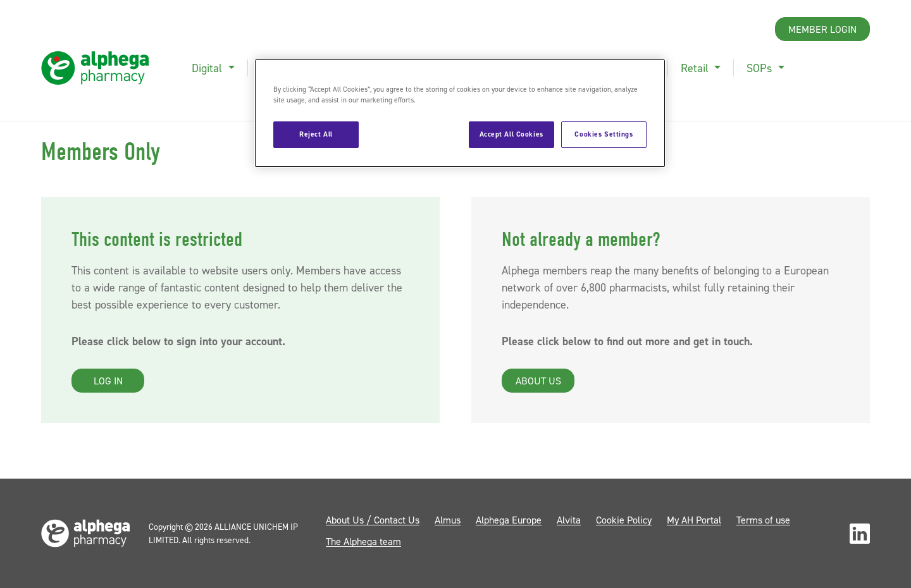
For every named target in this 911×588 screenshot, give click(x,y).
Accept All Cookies (511, 134)
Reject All (316, 134)
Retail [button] (696, 68)
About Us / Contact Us (373, 520)
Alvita (569, 520)
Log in (108, 381)
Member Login (822, 29)
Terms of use (763, 520)
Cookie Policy (624, 520)
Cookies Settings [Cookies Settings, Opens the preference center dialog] (604, 134)
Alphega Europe (509, 520)
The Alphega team (363, 541)
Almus (448, 520)
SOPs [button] (761, 68)
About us (538, 381)
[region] (460, 113)
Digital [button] (208, 68)
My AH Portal (694, 520)
